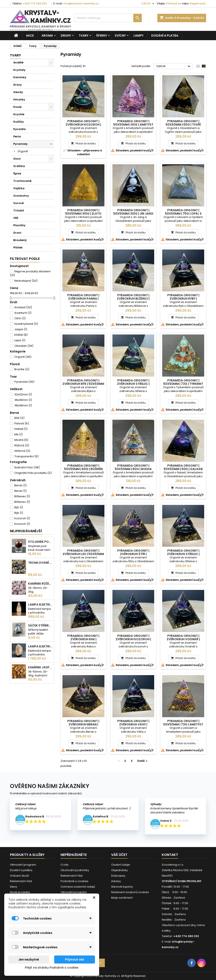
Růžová (22, 445)
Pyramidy (20, 144)
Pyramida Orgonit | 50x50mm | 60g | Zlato (83, 212)
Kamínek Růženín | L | (40, 584)
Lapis (20, 340)
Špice (17, 173)
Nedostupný (26, 281)
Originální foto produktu (33, 473)
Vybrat (174, 66)
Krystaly (19, 70)
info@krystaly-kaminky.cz (81, 3)
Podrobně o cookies (74, 881)
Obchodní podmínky (75, 870)
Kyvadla (20, 129)
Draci (17, 233)
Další (143, 761)
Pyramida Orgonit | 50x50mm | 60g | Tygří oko (183, 125)
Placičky (19, 225)
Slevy (13, 887)
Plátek (18, 247)
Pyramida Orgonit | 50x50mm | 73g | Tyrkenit (183, 382)
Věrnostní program (23, 865)
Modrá (21, 440)
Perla (17, 136)
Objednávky (119, 870)
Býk (19, 507)
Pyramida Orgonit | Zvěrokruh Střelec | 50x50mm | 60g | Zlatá (133, 384)
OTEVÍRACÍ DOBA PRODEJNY (182, 881)
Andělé (18, 62)
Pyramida (24, 382)
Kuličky (19, 122)
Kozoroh (22, 518)
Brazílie (22, 369)
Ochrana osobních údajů (78, 887)
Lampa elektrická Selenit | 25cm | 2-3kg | (40, 604)
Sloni (17, 159)
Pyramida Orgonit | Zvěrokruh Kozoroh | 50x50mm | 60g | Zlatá (83, 125)
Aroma (47, 36)
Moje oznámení (122, 898)
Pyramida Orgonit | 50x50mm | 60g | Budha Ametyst (133, 469)
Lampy (138, 36)
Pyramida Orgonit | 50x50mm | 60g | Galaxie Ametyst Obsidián (183, 469)
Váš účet (119, 855)
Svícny (120, 36)
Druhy (66, 36)
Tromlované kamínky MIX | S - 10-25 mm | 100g (40, 563)
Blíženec (22, 496)
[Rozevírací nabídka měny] (148, 4)
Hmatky (19, 99)
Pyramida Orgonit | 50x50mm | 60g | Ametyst (133, 123)
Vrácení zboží (19, 876)
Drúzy (18, 85)
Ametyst (23, 307)
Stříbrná (22, 451)
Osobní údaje (121, 865)
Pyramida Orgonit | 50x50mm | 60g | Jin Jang (133, 212)
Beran (20, 485)
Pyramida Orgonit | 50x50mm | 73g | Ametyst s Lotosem (183, 724)
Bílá (19, 418)
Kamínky (20, 77)
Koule (17, 107)
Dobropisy (118, 876)
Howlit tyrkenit (26, 324)
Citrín (20, 318)
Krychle (19, 114)
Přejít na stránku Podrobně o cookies (52, 968)
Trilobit (19, 210)
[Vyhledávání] (108, 18)
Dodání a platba (165, 36)
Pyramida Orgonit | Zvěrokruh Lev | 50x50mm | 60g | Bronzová (83, 554)
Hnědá (21, 429)
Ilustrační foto (27, 467)
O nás (65, 865)
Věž (16, 218)
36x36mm (23, 400)
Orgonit (23, 151)
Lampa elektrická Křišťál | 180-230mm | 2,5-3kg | (40, 646)
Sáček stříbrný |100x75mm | (40, 625)
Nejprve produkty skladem (30, 273)
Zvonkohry (21, 196)
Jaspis (21, 329)
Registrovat (198, 3)
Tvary (84, 36)
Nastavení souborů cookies (130, 892)
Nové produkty (20, 892)
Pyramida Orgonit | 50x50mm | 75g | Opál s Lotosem (183, 214)
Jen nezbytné (29, 959)
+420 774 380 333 (35, 3)
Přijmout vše (75, 959)
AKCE (30, 36)
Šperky (102, 36)
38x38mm (23, 405)
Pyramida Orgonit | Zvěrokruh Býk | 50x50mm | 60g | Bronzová (83, 384)
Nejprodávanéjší (26, 531)
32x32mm (23, 394)
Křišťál (21, 335)
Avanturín (23, 313)
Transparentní (26, 456)
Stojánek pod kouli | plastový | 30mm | (40, 542)
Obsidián (24, 346)
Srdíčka (19, 166)
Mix (18, 434)
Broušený (20, 240)
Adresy (116, 881)
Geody (18, 92)
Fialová (22, 423)
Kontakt (170, 855)
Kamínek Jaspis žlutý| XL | (40, 667)
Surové (18, 203)
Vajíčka (19, 188)
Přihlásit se (173, 3)
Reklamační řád (21, 881)
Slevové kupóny (122, 887)
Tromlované (22, 181)
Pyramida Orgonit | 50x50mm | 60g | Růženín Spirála (83, 469)
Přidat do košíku (83, 143)
